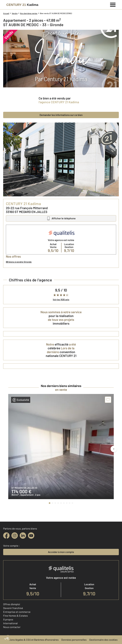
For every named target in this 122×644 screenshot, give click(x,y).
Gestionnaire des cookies (103, 640)
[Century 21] (22, 5)
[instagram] (15, 536)
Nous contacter (12, 627)
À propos (8, 619)
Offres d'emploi (12, 604)
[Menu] (113, 4)
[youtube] (31, 536)
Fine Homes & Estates (15, 616)
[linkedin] (23, 536)
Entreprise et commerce (17, 612)
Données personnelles (74, 640)
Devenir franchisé (13, 608)
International (10, 623)
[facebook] (6, 536)
